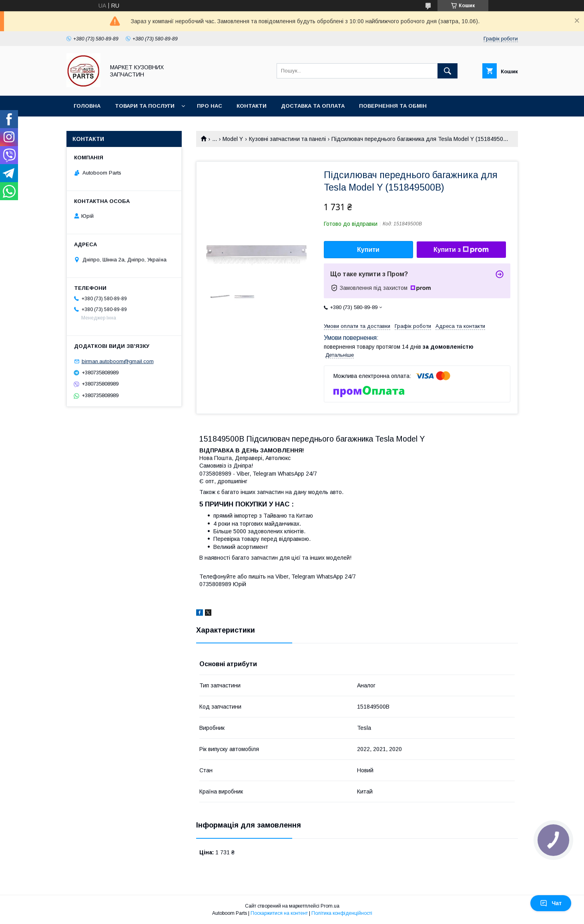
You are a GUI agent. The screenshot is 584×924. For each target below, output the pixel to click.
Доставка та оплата (313, 106)
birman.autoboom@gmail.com (118, 361)
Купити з (461, 250)
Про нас (210, 106)
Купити (368, 250)
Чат (551, 903)
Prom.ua (330, 906)
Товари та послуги (145, 106)
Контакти (252, 106)
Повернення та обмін (393, 106)
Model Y (233, 139)
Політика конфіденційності (342, 913)
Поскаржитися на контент (279, 913)
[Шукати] (448, 71)
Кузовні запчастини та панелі (287, 139)
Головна (87, 106)
